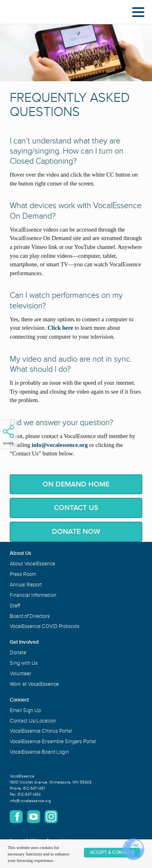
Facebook (16, 817)
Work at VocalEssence (34, 684)
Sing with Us (24, 663)
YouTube (34, 817)
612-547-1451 (34, 788)
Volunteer (20, 674)
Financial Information (33, 595)
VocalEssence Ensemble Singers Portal (53, 742)
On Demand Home (76, 484)
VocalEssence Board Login (39, 752)
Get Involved (24, 642)
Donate (18, 653)
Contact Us (76, 508)
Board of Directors (30, 616)
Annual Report (26, 585)
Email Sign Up (25, 710)
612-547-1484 (29, 794)
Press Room (23, 574)
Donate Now (76, 531)
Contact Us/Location (33, 721)
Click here (60, 328)
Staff (15, 606)
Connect (19, 700)
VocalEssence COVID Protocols (45, 626)
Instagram (51, 817)
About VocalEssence (32, 564)
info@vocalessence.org (30, 801)
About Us (20, 553)
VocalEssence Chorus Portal (41, 731)
